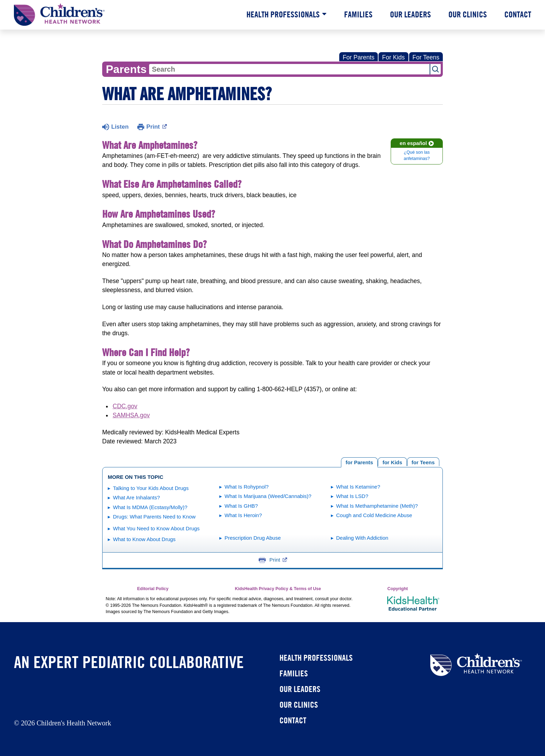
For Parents (359, 57)
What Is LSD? (352, 496)
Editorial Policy (153, 589)
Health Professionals (283, 14)
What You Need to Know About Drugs (156, 528)
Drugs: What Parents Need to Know (154, 517)
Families (358, 14)
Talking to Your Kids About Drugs (151, 488)
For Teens (426, 57)
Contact (518, 14)
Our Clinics (468, 14)
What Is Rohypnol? (247, 487)
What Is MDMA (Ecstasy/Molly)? (150, 507)
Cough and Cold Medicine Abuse (374, 515)
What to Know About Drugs (144, 539)
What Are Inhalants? (136, 497)
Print (157, 126)
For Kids (393, 57)
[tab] (423, 462)
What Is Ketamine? (358, 487)
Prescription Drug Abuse (253, 538)
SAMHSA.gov (131, 415)
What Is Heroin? (243, 515)
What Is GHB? (241, 506)
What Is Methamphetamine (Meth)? (377, 506)
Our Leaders (410, 14)
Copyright (397, 589)
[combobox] (289, 69)
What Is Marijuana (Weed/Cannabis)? (268, 496)
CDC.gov (125, 406)
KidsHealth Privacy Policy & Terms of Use (278, 589)
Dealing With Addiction (362, 538)
